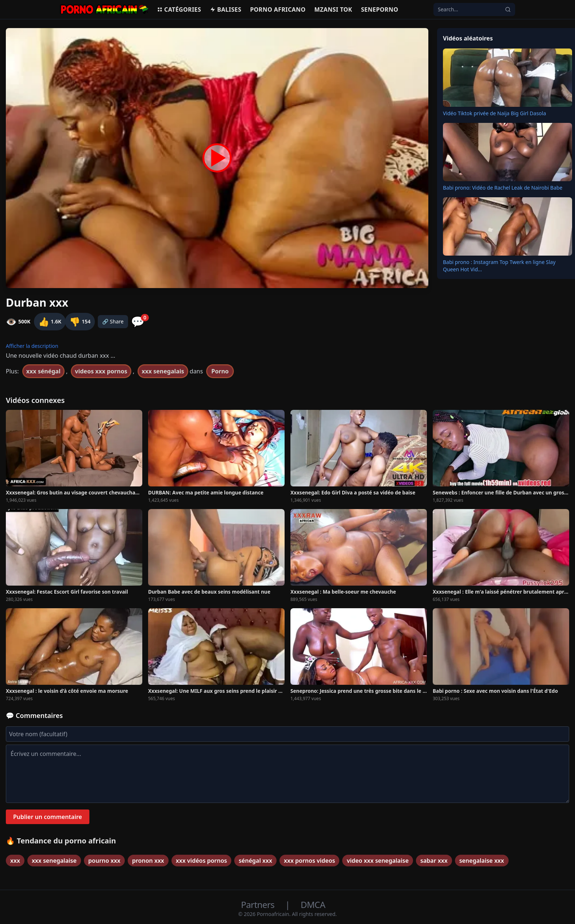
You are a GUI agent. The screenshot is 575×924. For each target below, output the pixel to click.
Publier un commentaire (48, 817)
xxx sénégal (43, 371)
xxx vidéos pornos (201, 861)
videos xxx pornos (101, 371)
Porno (220, 371)
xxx (15, 861)
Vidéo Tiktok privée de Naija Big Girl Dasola (495, 113)
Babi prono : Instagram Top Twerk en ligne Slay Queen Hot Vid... (499, 266)
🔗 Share (113, 321)
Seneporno (379, 9)
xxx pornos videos (309, 861)
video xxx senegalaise (378, 861)
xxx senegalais (163, 371)
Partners (259, 904)
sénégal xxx (255, 861)
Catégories (179, 9)
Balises (225, 9)
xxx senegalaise (54, 861)
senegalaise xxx (482, 861)
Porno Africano (278, 9)
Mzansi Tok (333, 9)
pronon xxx (148, 861)
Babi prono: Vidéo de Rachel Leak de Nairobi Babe (503, 188)
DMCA (313, 904)
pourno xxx (104, 861)
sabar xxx (434, 861)
